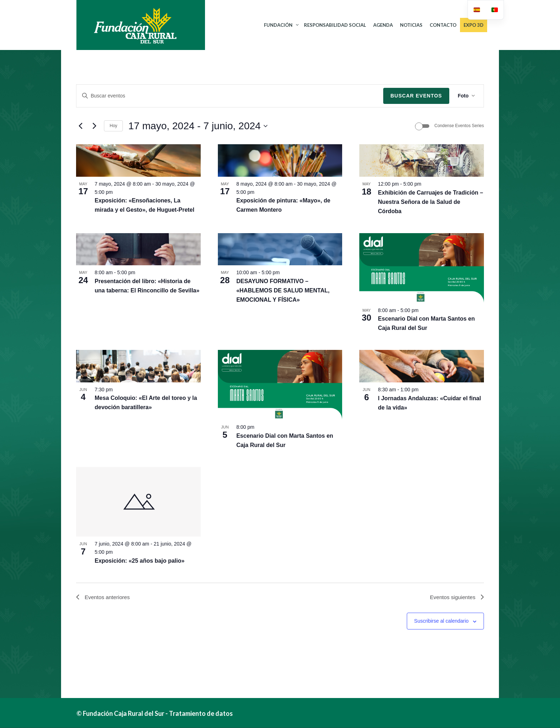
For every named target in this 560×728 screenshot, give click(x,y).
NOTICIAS (411, 25)
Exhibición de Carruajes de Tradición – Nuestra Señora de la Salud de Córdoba (430, 202)
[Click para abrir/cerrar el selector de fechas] (198, 126)
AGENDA (383, 25)
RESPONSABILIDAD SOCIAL (335, 25)
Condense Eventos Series (459, 126)
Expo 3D (474, 25)
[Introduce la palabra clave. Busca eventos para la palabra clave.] (230, 96)
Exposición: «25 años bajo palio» (140, 561)
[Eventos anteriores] (80, 126)
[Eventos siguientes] (94, 126)
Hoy (113, 126)
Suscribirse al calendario (442, 622)
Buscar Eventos (416, 96)
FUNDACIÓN (278, 25)
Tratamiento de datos (201, 714)
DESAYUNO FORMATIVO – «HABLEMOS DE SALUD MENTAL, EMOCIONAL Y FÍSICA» (283, 290)
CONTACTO (443, 25)
